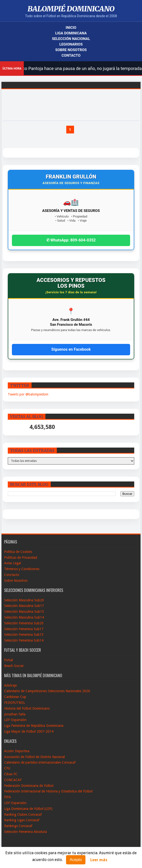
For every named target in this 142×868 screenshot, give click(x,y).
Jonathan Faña (15, 714)
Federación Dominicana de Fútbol (29, 786)
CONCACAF (13, 780)
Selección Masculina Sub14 (24, 617)
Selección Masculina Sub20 (24, 600)
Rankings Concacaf (18, 826)
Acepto (76, 860)
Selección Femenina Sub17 (24, 629)
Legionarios (71, 44)
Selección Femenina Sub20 (24, 623)
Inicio (71, 28)
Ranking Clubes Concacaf (23, 814)
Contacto (71, 55)
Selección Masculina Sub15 (24, 612)
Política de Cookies (18, 552)
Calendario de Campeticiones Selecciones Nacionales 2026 (47, 691)
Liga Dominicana (71, 33)
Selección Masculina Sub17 (24, 606)
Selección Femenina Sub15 (24, 635)
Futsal (8, 660)
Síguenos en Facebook (71, 349)
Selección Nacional (71, 39)
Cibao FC (11, 774)
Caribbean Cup (15, 697)
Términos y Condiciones (22, 569)
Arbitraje (10, 685)
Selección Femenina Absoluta (25, 832)
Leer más (99, 860)
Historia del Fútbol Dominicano (27, 708)
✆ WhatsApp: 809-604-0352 (71, 240)
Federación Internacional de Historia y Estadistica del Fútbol (48, 791)
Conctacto (12, 575)
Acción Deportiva (17, 751)
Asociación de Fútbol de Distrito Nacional (34, 757)
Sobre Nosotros (71, 50)
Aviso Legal (13, 563)
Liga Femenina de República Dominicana (34, 726)
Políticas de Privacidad (21, 558)
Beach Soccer (14, 666)
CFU (7, 768)
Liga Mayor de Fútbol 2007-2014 (29, 731)
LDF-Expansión (15, 720)
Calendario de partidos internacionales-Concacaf (40, 762)
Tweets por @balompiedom (28, 394)
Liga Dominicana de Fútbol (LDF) (28, 809)
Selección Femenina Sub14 (24, 640)
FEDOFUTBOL (15, 703)
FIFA (8, 797)
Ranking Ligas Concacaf (22, 820)
